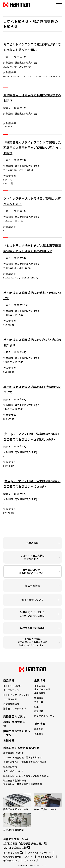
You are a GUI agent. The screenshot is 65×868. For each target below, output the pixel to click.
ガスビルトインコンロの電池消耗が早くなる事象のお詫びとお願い (32, 47)
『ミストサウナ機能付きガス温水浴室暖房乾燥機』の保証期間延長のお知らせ (32, 248)
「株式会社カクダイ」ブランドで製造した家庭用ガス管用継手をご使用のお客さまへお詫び (32, 148)
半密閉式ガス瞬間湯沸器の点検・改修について (32, 295)
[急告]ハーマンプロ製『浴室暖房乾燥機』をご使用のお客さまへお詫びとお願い (32, 436)
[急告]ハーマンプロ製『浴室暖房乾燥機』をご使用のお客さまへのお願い (32, 484)
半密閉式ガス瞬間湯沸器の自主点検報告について (32, 389)
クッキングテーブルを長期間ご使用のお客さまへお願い (32, 201)
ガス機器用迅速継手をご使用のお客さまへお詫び (32, 98)
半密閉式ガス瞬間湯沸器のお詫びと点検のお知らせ (32, 342)
